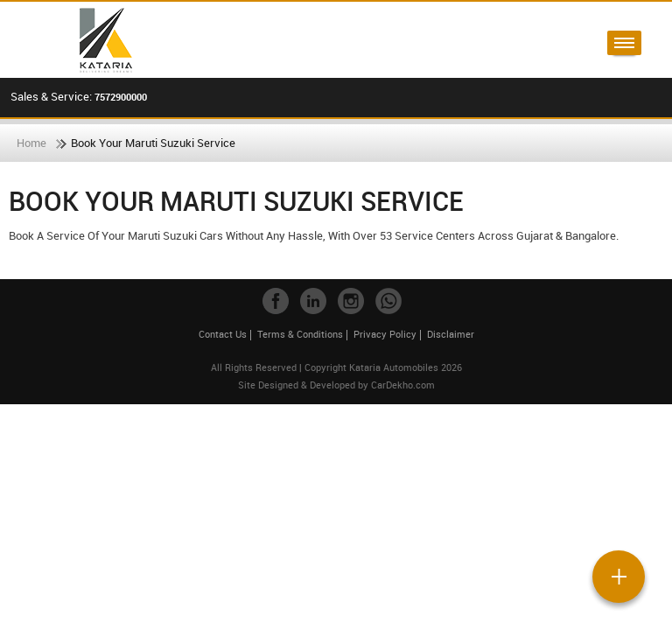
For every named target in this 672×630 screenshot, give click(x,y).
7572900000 (121, 97)
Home (31, 143)
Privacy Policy (385, 334)
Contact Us (223, 334)
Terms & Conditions (300, 334)
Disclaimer (451, 334)
